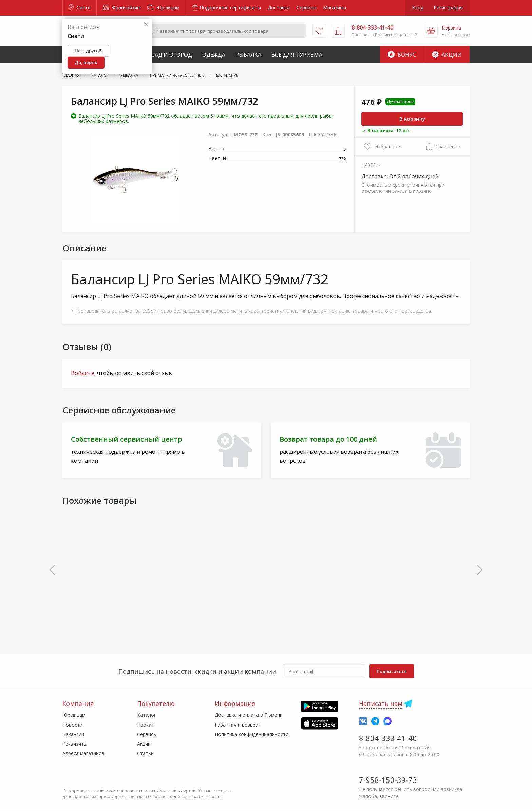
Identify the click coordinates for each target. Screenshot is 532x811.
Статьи (145, 753)
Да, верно (86, 62)
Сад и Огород (172, 55)
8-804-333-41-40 (388, 738)
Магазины (335, 8)
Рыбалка (248, 55)
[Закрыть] (146, 25)
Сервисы (306, 8)
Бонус (402, 55)
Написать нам (381, 703)
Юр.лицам (163, 8)
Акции (447, 55)
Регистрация (448, 8)
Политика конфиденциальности (252, 734)
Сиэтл (80, 8)
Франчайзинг (122, 8)
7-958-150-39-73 (388, 780)
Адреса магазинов (83, 753)
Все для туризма (297, 55)
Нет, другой (88, 51)
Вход (418, 8)
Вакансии (73, 734)
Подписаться (392, 671)
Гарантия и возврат (238, 725)
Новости (72, 725)
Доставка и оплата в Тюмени (249, 715)
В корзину (412, 119)
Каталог (147, 715)
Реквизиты (75, 744)
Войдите (83, 373)
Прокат (146, 725)
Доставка (279, 8)
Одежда (214, 55)
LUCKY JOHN (323, 134)
